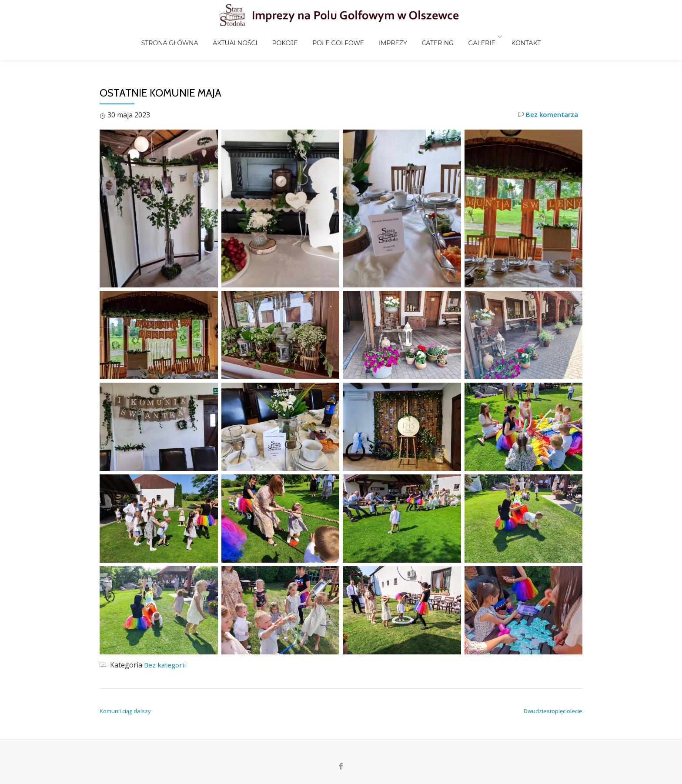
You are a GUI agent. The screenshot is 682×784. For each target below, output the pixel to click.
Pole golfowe (340, 37)
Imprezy (388, 37)
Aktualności (249, 37)
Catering (427, 37)
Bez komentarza (547, 115)
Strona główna (190, 37)
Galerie (465, 37)
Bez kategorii (166, 665)
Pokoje (293, 37)
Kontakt (506, 37)
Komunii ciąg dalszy (125, 711)
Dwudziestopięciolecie (553, 711)
